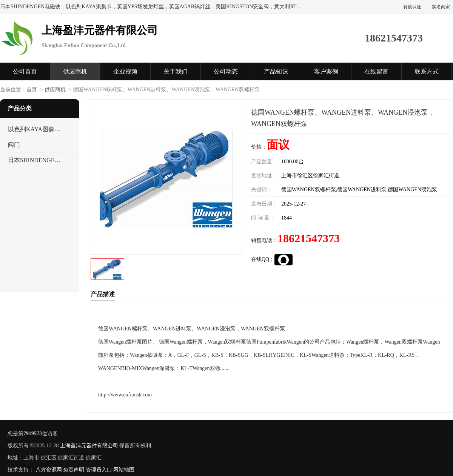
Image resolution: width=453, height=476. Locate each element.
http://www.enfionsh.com (125, 395)
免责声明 (74, 470)
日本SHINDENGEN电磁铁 (35, 160)
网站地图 (124, 470)
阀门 (14, 145)
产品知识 (276, 71)
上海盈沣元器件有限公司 (89, 446)
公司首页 (25, 71)
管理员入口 (99, 470)
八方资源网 (49, 470)
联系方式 (427, 71)
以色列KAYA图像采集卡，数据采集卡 (35, 129)
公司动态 (226, 71)
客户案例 (326, 71)
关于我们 (176, 71)
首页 (32, 90)
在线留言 (376, 71)
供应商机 (75, 71)
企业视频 (125, 71)
